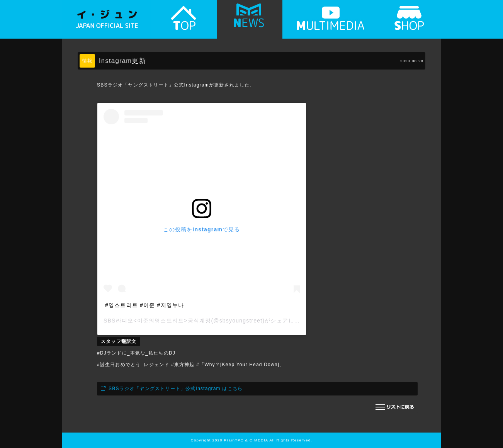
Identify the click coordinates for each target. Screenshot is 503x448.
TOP (184, 22)
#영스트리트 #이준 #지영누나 (144, 305)
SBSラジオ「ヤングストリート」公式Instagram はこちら (176, 389)
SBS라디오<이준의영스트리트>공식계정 (157, 321)
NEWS (250, 22)
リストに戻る (395, 407)
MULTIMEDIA (331, 22)
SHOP (410, 22)
